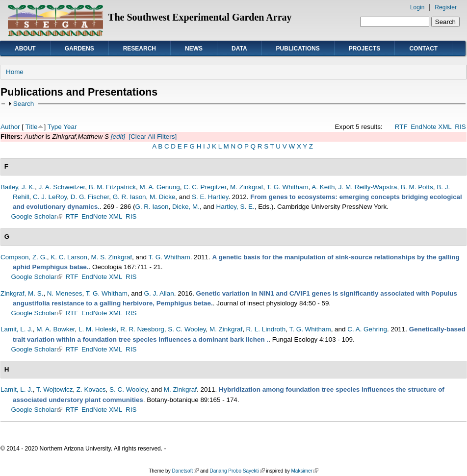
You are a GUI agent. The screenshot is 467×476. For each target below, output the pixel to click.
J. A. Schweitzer (62, 187)
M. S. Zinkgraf (111, 257)
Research (140, 49)
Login (417, 7)
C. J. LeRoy (50, 197)
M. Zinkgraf (246, 187)
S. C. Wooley (187, 329)
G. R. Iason (130, 197)
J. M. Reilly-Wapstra (368, 187)
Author (10, 127)
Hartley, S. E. (235, 207)
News (194, 49)
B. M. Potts (417, 187)
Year (70, 127)
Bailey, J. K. (18, 187)
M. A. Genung (160, 187)
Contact (423, 49)
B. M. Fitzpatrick (112, 187)
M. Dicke (162, 197)
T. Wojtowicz (54, 389)
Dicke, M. (186, 207)
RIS (460, 127)
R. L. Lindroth (266, 329)
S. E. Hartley (210, 197)
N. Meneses (65, 293)
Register (446, 7)
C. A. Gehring (367, 329)
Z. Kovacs (91, 389)
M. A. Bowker (55, 329)
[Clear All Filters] (153, 137)
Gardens (79, 49)
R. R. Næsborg (142, 329)
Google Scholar (37, 216)
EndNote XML (431, 127)
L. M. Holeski (98, 329)
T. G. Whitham (287, 187)
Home (15, 72)
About (25, 49)
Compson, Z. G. (24, 257)
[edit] (117, 137)
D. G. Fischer (90, 197)
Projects (365, 49)
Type (55, 127)
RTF (401, 127)
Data (239, 49)
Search (24, 104)
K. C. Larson (69, 257)
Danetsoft (185, 471)
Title (32, 127)
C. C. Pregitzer (205, 187)
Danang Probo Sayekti (237, 471)
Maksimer (304, 471)
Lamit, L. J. (17, 329)
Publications (298, 49)
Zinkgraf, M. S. (22, 293)
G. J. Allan (159, 293)
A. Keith (323, 187)
